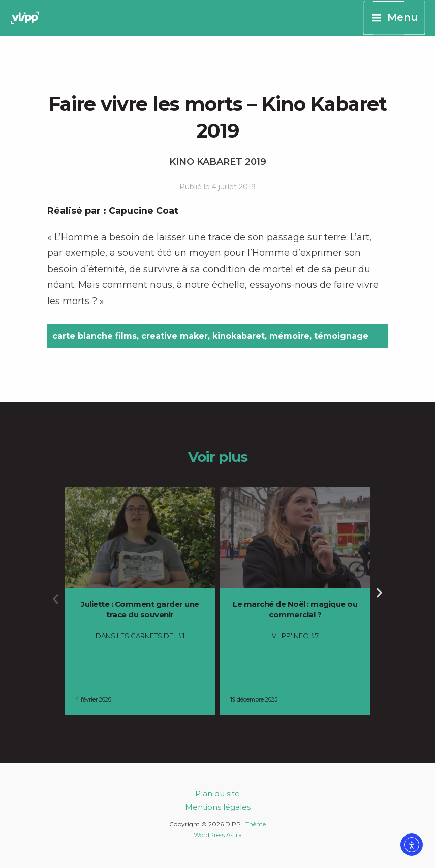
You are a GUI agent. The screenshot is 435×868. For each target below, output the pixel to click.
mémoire (289, 336)
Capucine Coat (144, 211)
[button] (56, 599)
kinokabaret (239, 336)
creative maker (175, 336)
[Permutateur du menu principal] (395, 18)
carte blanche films (95, 336)
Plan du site (218, 794)
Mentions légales (218, 807)
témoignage (341, 336)
